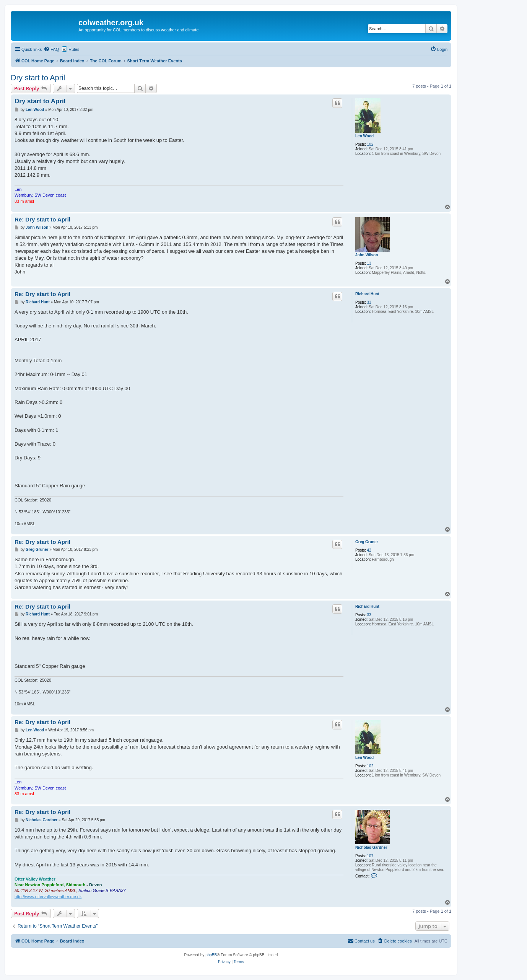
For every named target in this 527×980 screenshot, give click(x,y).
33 (369, 302)
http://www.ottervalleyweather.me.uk (48, 897)
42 (369, 550)
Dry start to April (38, 78)
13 (369, 263)
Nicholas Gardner (371, 847)
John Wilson (367, 255)
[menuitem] (51, 49)
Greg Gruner (367, 542)
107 (370, 856)
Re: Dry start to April (42, 219)
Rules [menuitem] (74, 49)
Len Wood (364, 136)
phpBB (211, 955)
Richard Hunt (367, 294)
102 (370, 144)
